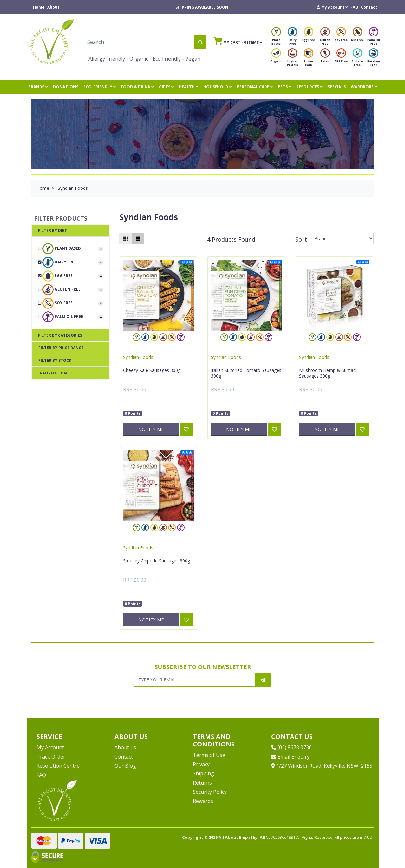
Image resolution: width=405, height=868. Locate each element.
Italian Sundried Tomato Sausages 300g (246, 373)
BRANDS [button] (38, 87)
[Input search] (138, 42)
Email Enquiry (290, 757)
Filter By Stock (55, 360)
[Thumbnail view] (126, 239)
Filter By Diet (52, 231)
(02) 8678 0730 (291, 747)
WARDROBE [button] (364, 87)
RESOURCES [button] (309, 87)
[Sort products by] (341, 239)
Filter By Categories (60, 335)
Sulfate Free (357, 59)
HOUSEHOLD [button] (218, 87)
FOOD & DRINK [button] (137, 87)
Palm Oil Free (374, 38)
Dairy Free (292, 38)
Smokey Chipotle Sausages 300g (157, 561)
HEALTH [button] (189, 87)
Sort (301, 239)
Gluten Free (325, 38)
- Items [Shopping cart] (238, 41)
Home (39, 7)
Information (53, 373)
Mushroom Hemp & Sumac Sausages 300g (327, 373)
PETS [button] (284, 87)
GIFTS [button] (166, 87)
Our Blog (125, 766)
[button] (332, 7)
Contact (369, 7)
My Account (50, 747)
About (53, 7)
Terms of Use (209, 755)
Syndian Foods (138, 357)
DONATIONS (66, 87)
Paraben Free (374, 59)
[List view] (138, 239)
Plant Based (276, 38)
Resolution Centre (58, 766)
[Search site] (200, 42)
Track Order (51, 757)
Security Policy (210, 792)
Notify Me (151, 429)
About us (125, 747)
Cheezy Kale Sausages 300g (152, 370)
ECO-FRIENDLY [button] (100, 87)
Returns (202, 783)
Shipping (203, 773)
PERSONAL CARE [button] (255, 87)
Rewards (203, 801)
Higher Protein (293, 59)
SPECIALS (337, 87)
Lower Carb (309, 59)
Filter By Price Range (61, 348)
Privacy (201, 764)
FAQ (354, 7)
